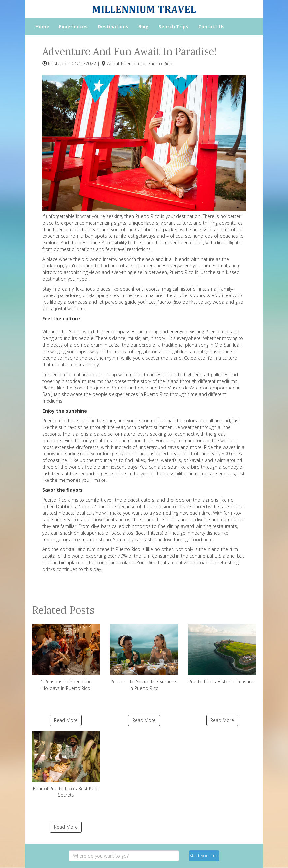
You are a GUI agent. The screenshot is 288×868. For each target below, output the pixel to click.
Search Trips (174, 27)
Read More (66, 720)
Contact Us (211, 27)
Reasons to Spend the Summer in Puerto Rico (144, 658)
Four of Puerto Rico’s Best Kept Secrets (66, 764)
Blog (144, 27)
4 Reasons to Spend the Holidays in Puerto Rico (66, 658)
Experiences (73, 27)
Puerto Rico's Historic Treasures (222, 654)
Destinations (113, 27)
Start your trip (204, 856)
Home (42, 27)
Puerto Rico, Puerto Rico (147, 63)
